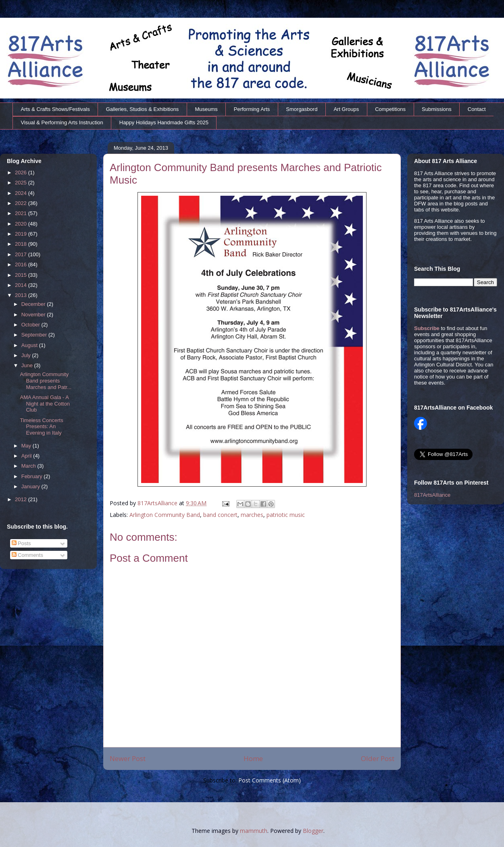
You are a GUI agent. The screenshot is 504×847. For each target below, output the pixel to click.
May (27, 446)
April (27, 456)
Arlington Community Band (165, 515)
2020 (22, 224)
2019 (22, 234)
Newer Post (128, 758)
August (30, 345)
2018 (22, 244)
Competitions (390, 109)
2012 (22, 499)
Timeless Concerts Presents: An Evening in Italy (41, 427)
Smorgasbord (302, 109)
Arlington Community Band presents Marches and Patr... (46, 381)
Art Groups (346, 109)
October (31, 325)
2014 (22, 285)
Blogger (313, 831)
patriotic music (286, 515)
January (31, 486)
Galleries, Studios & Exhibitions (143, 109)
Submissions (437, 109)
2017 (22, 254)
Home (253, 758)
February (33, 476)
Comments (27, 555)
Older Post (378, 758)
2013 (22, 295)
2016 (22, 265)
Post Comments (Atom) (270, 780)
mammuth (254, 831)
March (29, 466)
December (34, 304)
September (35, 335)
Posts (21, 543)
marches (252, 515)
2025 (22, 183)
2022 (22, 203)
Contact (477, 109)
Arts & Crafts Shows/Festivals (55, 109)
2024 (22, 193)
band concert (220, 515)
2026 (22, 173)
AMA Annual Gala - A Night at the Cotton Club (45, 404)
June (28, 365)
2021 (22, 213)
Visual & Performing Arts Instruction (62, 122)
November (34, 315)
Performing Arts (252, 109)
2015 (22, 275)
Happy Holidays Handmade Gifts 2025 (164, 122)
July (27, 355)
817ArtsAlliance (158, 503)
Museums (206, 109)
